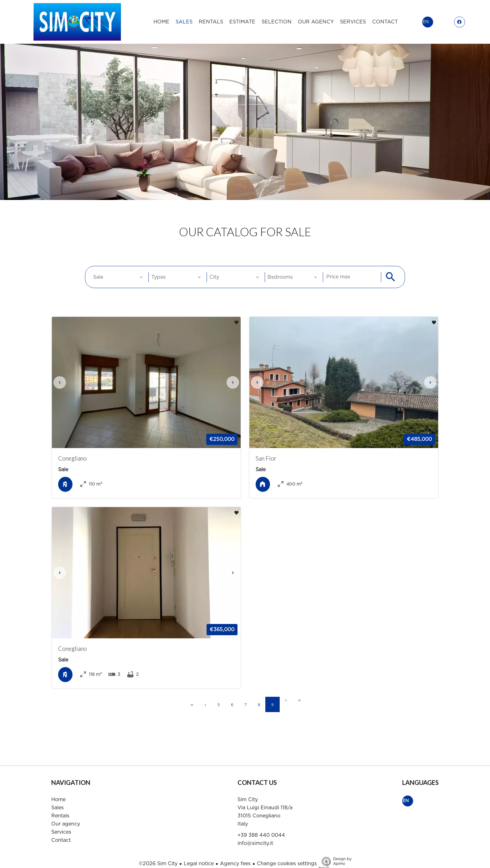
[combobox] (118, 270)
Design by (335, 855)
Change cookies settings (287, 855)
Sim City (248, 791)
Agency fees (235, 855)
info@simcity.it (255, 834)
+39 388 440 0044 (261, 826)
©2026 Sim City (158, 855)
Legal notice (199, 855)
